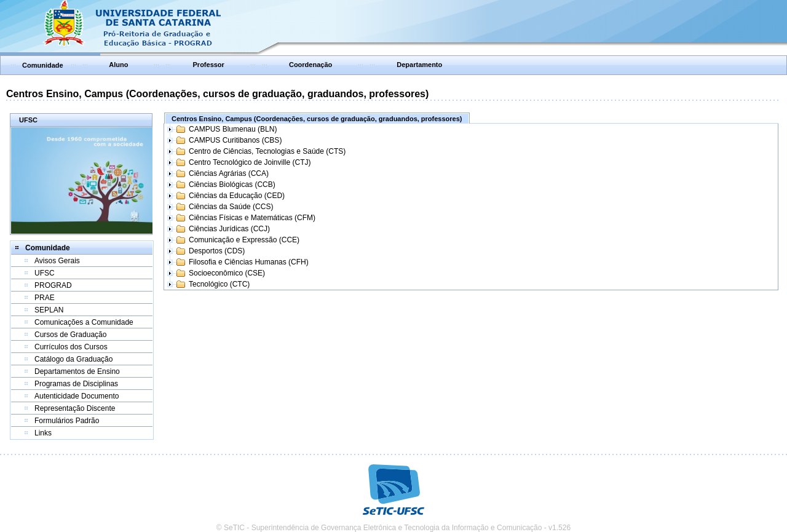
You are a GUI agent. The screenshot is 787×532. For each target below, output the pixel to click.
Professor (209, 65)
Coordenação (310, 65)
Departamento (419, 65)
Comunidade (43, 65)
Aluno (118, 65)
